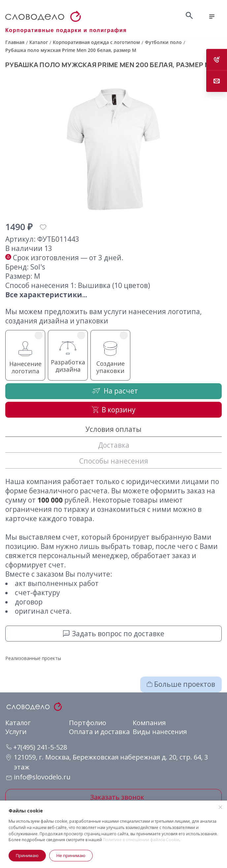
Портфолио (88, 723)
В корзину (114, 410)
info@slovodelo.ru (42, 777)
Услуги (16, 732)
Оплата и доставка (99, 732)
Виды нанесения (160, 732)
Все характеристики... (46, 295)
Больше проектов (181, 684)
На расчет (113, 391)
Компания (149, 723)
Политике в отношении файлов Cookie (141, 840)
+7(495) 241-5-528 (37, 747)
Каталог (18, 723)
